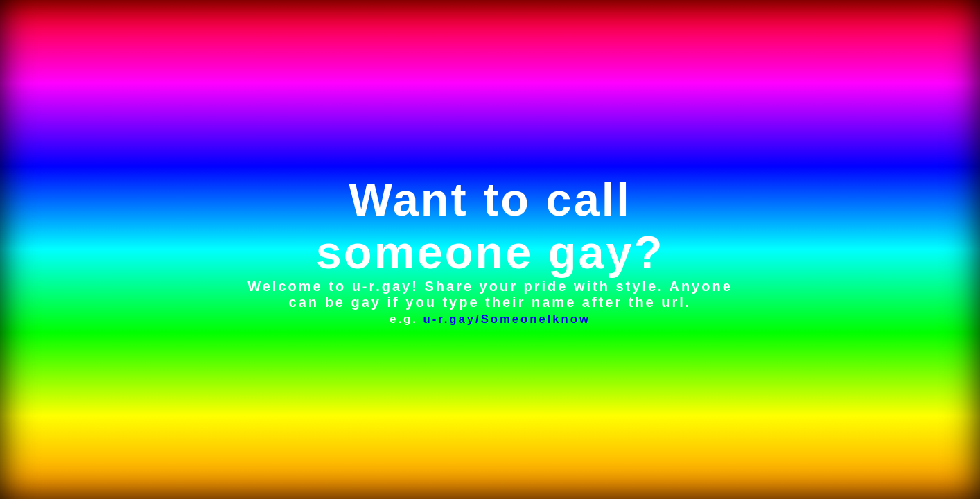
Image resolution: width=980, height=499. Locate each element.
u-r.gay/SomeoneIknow (506, 319)
